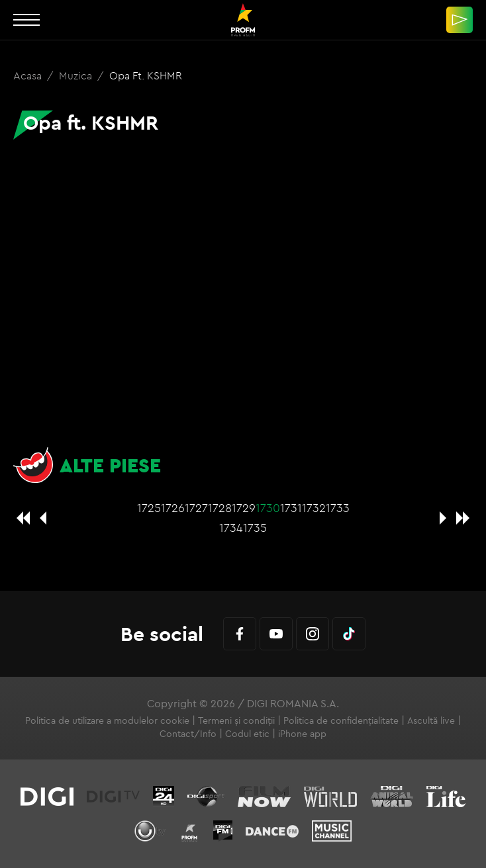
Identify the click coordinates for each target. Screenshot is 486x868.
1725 (149, 508)
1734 (231, 528)
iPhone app (302, 734)
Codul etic (247, 734)
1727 (196, 508)
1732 (314, 508)
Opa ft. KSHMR (146, 75)
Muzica (77, 75)
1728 (220, 508)
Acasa (29, 75)
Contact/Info (188, 734)
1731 (291, 508)
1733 (338, 508)
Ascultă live (431, 720)
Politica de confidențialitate (341, 720)
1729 (244, 508)
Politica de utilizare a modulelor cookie (107, 720)
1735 (255, 528)
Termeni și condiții (236, 720)
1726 (173, 508)
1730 (268, 508)
